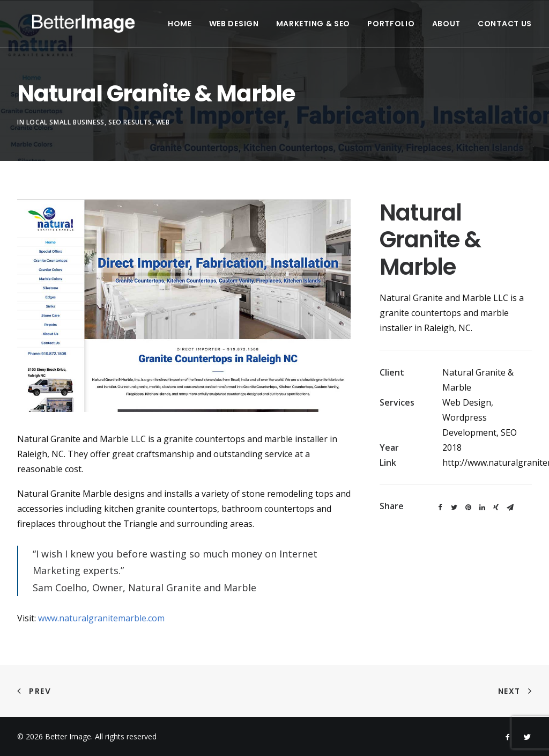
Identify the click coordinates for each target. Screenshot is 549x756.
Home (201, 28)
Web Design (255, 28)
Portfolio (412, 28)
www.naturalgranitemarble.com (101, 618)
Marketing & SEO (335, 28)
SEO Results (130, 136)
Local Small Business (65, 136)
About (468, 28)
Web (163, 136)
